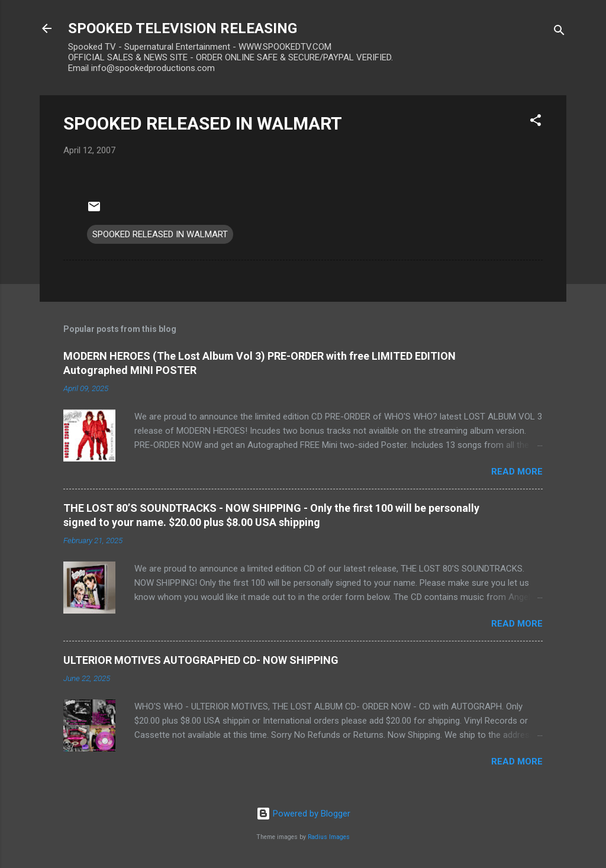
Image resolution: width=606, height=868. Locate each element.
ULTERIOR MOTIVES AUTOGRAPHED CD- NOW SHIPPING (201, 660)
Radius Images (329, 837)
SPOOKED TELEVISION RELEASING (183, 28)
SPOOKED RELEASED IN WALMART (203, 123)
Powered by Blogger (303, 814)
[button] (536, 122)
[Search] (559, 32)
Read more (517, 472)
